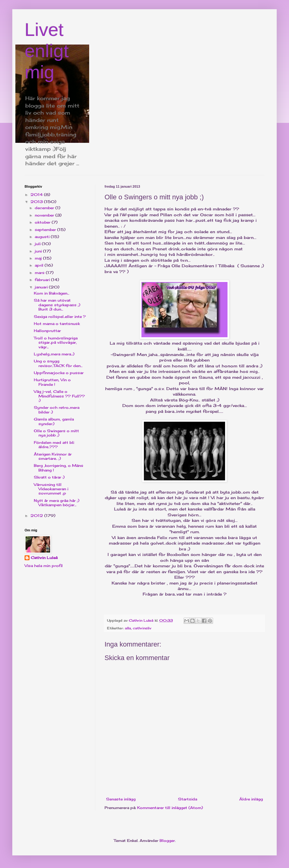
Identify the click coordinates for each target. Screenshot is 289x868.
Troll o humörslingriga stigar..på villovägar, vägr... (56, 342)
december (45, 208)
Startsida (188, 799)
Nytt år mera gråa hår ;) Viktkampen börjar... (57, 503)
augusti (43, 237)
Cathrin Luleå (44, 558)
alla (128, 628)
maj (39, 258)
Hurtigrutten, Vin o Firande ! (52, 382)
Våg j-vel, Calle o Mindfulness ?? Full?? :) (59, 396)
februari (43, 280)
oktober (43, 222)
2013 (37, 202)
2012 (37, 516)
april (40, 265)
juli (38, 244)
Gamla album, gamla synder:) (54, 421)
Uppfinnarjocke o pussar (59, 373)
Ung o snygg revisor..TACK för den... (58, 363)
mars (40, 273)
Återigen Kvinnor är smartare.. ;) (53, 456)
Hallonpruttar (47, 331)
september (46, 230)
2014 (37, 195)
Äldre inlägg (251, 799)
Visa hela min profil (44, 566)
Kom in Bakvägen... (51, 293)
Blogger (167, 841)
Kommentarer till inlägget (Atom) (170, 808)
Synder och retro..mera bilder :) (57, 410)
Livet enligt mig (47, 51)
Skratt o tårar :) (49, 477)
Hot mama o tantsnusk (57, 324)
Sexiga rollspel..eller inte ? (60, 317)
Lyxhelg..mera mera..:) (54, 354)
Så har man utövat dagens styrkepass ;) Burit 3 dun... (57, 305)
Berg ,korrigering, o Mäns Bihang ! (59, 468)
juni (39, 251)
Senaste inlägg (121, 799)
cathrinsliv (142, 628)
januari (42, 287)
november (45, 215)
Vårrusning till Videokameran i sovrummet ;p (51, 489)
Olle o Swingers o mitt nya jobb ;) (56, 433)
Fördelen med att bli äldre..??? (54, 445)
